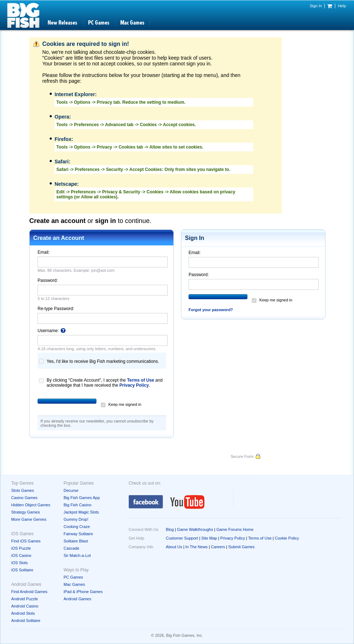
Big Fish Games (23, 15)
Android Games (77, 599)
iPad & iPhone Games (83, 592)
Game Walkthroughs (195, 529)
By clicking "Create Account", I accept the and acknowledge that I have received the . (105, 381)
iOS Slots (20, 563)
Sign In (316, 6)
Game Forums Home (235, 529)
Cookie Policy (287, 538)
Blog (170, 529)
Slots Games (23, 490)
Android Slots (23, 613)
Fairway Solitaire (78, 534)
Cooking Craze (77, 527)
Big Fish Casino (77, 505)
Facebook (146, 502)
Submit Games (241, 547)
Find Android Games (29, 592)
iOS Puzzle (21, 548)
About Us (174, 547)
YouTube (187, 502)
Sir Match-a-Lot (77, 555)
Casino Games (24, 498)
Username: (52, 331)
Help (342, 6)
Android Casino (25, 606)
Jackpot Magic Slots (81, 512)
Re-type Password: (56, 309)
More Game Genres (29, 519)
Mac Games (132, 23)
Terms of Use (141, 380)
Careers (218, 547)
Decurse (71, 490)
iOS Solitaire (22, 570)
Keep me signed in (125, 404)
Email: (44, 252)
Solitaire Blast (76, 541)
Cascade (71, 548)
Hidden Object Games (31, 505)
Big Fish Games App (82, 498)
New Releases (62, 23)
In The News (197, 547)
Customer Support (182, 538)
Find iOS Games (26, 541)
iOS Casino (21, 555)
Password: (48, 280)
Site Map (209, 538)
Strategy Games (25, 512)
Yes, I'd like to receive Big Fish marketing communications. (103, 361)
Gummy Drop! (76, 519)
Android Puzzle (25, 599)
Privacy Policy (134, 385)
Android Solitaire (26, 621)
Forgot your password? (211, 310)
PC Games (99, 23)
